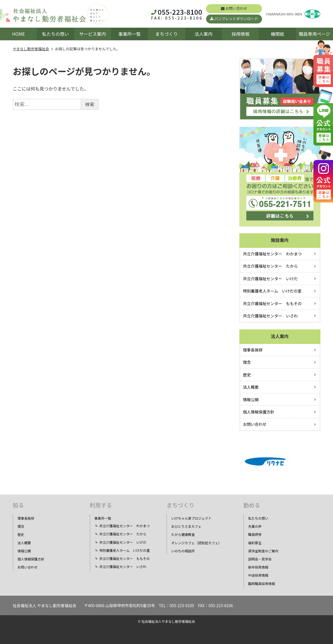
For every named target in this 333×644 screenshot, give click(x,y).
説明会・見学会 (260, 559)
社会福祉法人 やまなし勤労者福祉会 (45, 605)
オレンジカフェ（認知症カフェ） (197, 543)
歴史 (247, 375)
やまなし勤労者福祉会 (31, 49)
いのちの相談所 (183, 551)
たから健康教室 (183, 534)
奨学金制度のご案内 (263, 551)
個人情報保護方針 (259, 412)
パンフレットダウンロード (236, 19)
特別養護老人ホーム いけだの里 (272, 291)
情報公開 (251, 400)
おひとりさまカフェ (186, 526)
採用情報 (240, 34)
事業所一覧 (129, 34)
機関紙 (277, 34)
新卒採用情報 (258, 567)
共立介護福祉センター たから (270, 266)
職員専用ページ (315, 34)
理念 (247, 362)
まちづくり (166, 34)
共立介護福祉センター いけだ (270, 279)
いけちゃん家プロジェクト (192, 518)
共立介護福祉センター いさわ (270, 316)
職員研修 (255, 534)
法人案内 (204, 34)
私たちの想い (55, 34)
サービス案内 (93, 34)
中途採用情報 (258, 575)
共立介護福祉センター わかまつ (272, 254)
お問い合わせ (236, 8)
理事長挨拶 (253, 350)
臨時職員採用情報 (262, 584)
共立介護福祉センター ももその (272, 303)
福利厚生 (255, 543)
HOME (18, 34)
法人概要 (251, 387)
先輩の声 (255, 526)
